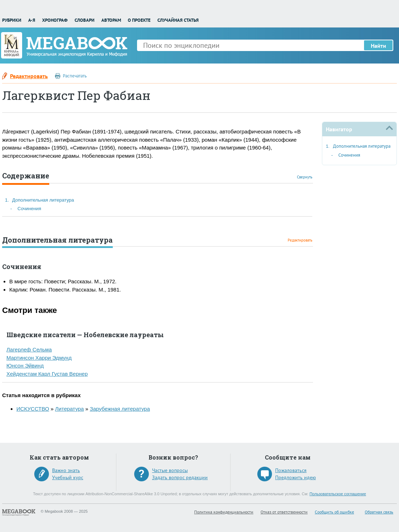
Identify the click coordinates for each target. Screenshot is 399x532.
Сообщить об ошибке (334, 512)
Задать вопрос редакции (180, 477)
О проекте (139, 20)
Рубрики (12, 20)
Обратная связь (379, 512)
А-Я (32, 20)
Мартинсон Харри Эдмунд (39, 358)
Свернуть (305, 177)
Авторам (111, 20)
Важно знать (66, 470)
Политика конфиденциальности (224, 512)
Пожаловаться (291, 470)
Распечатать (75, 76)
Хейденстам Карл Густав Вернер (47, 374)
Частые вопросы (170, 470)
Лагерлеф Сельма (29, 349)
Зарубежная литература (120, 409)
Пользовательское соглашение (338, 494)
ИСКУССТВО (33, 409)
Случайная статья (178, 20)
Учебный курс (68, 477)
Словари (85, 20)
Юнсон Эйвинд (25, 366)
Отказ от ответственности (284, 512)
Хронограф (55, 20)
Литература (69, 409)
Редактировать (29, 76)
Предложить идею (296, 477)
